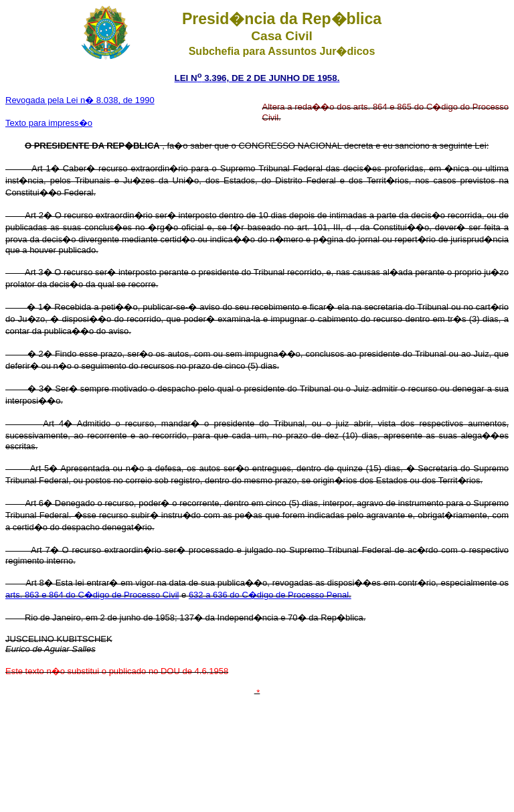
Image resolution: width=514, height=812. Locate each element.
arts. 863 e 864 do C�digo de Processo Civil (92, 595)
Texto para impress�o (49, 123)
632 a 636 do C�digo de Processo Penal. (270, 595)
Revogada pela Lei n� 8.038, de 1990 (80, 100)
